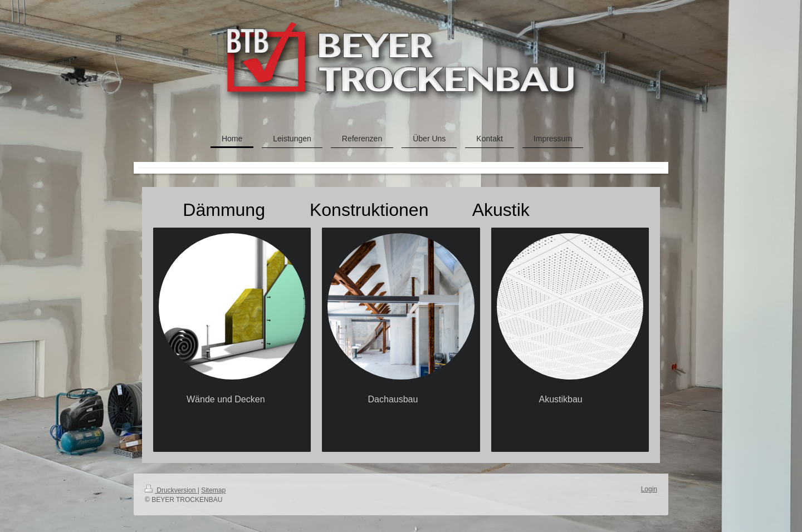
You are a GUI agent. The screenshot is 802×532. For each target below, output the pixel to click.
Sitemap (213, 490)
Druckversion (171, 490)
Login (649, 489)
